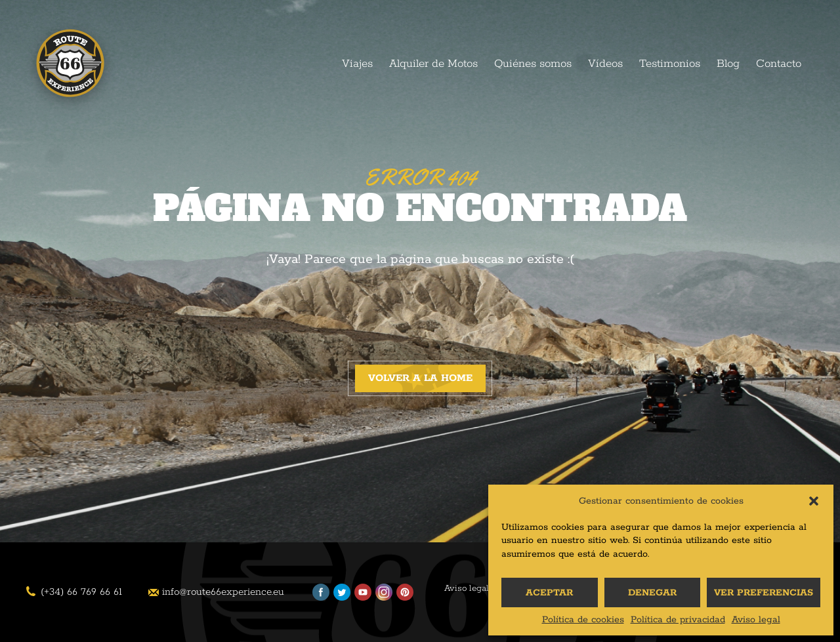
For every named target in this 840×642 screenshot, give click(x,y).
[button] (814, 501)
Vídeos (605, 64)
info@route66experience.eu (223, 592)
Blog (728, 64)
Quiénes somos (533, 64)
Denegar (652, 593)
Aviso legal (756, 620)
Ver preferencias (764, 593)
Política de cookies (583, 620)
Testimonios (670, 64)
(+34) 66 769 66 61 (81, 592)
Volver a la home (420, 378)
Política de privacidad (678, 620)
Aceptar (549, 593)
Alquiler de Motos (433, 64)
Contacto (779, 64)
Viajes (357, 64)
